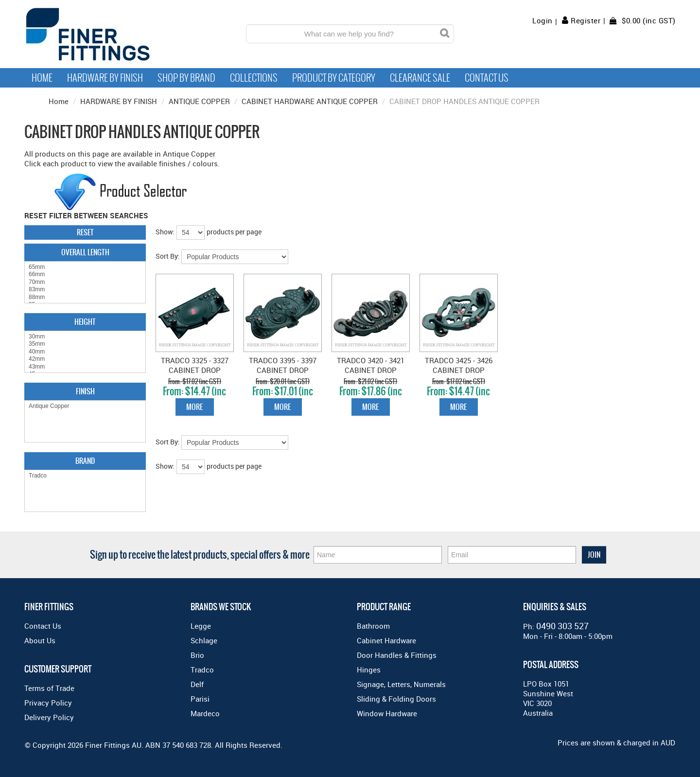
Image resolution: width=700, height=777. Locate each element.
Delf (197, 684)
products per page (234, 232)
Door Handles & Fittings (397, 655)
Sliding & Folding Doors (396, 699)
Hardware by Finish (105, 78)
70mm (85, 282)
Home (42, 78)
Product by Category (334, 78)
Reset (85, 232)
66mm (85, 274)
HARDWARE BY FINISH (119, 101)
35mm (85, 344)
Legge (201, 626)
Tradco (85, 476)
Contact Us (487, 78)
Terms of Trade (49, 688)
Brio (197, 655)
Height (85, 322)
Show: (165, 232)
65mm (85, 267)
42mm (85, 359)
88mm (85, 297)
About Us (40, 640)
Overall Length (85, 252)
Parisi (200, 699)
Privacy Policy (48, 703)
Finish (85, 391)
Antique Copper (85, 406)
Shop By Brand (186, 78)
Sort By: (167, 256)
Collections (254, 78)
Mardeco (205, 713)
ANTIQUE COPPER (199, 101)
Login (542, 21)
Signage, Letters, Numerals (401, 684)
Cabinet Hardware (386, 640)
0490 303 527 (562, 626)
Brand (85, 461)
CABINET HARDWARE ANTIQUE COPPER (310, 101)
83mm (85, 290)
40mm (85, 352)
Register (586, 20)
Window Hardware (387, 713)
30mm (85, 337)
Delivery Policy (49, 717)
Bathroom (373, 626)
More (194, 407)
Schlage (204, 640)
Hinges (369, 670)
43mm (85, 367)
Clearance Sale (420, 78)
